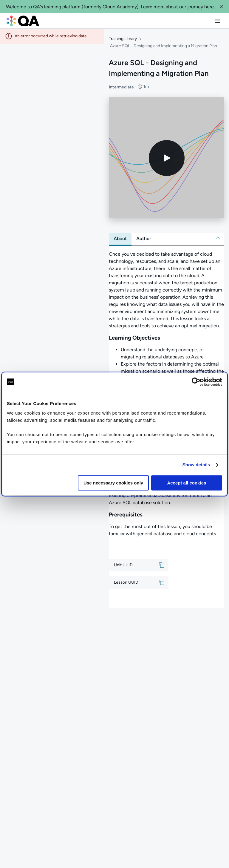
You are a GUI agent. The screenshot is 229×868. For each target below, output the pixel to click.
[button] (221, 7)
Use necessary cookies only (113, 483)
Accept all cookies (187, 483)
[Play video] (167, 158)
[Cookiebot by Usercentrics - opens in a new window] (196, 382)
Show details (196, 465)
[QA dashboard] (23, 21)
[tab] (120, 239)
